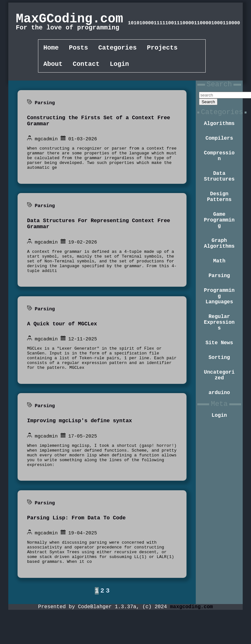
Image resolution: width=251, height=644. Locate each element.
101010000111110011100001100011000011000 (184, 23)
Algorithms (219, 131)
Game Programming (219, 239)
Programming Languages (219, 324)
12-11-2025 (83, 357)
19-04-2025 (83, 563)
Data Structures (219, 190)
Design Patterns (219, 213)
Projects (162, 48)
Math (219, 285)
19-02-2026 (83, 254)
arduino (219, 432)
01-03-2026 (83, 144)
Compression (219, 167)
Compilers (219, 147)
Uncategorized (219, 413)
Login (119, 66)
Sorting (219, 393)
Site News (219, 377)
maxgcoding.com (191, 640)
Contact (86, 66)
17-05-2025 (83, 461)
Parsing (45, 105)
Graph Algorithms (219, 266)
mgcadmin (46, 144)
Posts (79, 48)
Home (51, 48)
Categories (118, 48)
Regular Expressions (219, 354)
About (53, 66)
